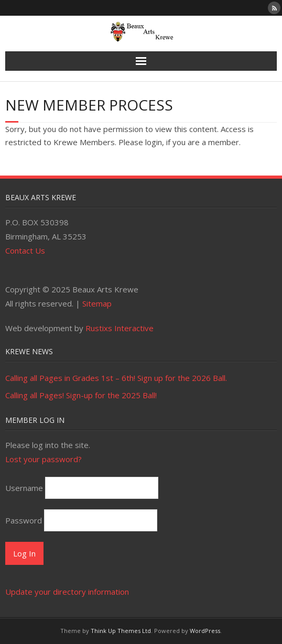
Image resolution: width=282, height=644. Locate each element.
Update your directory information (67, 592)
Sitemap (97, 303)
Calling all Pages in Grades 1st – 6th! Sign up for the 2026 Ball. (116, 378)
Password (24, 520)
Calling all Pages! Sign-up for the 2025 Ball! (81, 395)
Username (24, 488)
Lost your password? (44, 459)
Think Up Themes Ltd (121, 631)
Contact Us (25, 250)
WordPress (205, 631)
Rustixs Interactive (120, 328)
